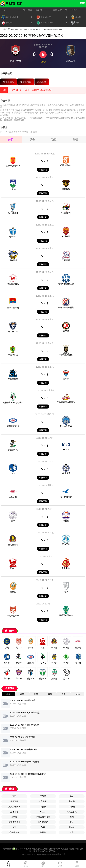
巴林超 (51, 509)
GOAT (43, 812)
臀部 (14, 796)
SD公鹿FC (66, 213)
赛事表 (18, 132)
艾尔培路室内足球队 (66, 402)
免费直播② (26, 82)
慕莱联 (66, 331)
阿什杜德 (66, 568)
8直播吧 (43, 801)
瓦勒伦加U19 (13, 426)
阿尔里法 (66, 544)
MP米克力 (66, 473)
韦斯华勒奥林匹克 (66, 284)
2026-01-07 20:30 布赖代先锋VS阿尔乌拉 (46, 29)
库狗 (72, 817)
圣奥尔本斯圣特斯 (66, 307)
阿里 (13, 521)
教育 (43, 827)
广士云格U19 (66, 426)
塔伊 (66, 592)
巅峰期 (72, 801)
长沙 (14, 827)
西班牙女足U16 (13, 166)
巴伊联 (43, 796)
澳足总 (51, 177)
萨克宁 (13, 568)
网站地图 (61, 854)
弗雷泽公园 (13, 355)
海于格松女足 (66, 497)
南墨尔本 (13, 237)
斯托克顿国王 (14, 807)
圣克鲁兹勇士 (14, 822)
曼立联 (66, 379)
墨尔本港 (66, 260)
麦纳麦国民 (13, 545)
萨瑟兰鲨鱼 (13, 379)
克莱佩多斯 (13, 450)
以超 (3, 10)
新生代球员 (43, 822)
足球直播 (24, 29)
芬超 (30, 132)
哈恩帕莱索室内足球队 (13, 402)
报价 (72, 822)
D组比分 (72, 807)
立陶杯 (51, 438)
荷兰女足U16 (66, 165)
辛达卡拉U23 (13, 616)
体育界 (43, 807)
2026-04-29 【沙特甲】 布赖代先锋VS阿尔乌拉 (32, 90)
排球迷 (25, 132)
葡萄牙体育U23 (66, 615)
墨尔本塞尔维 (13, 308)
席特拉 (66, 521)
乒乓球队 (14, 801)
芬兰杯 (51, 461)
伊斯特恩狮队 (13, 284)
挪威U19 (51, 414)
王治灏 (14, 817)
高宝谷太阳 (13, 331)
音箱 (35, 132)
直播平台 (14, 812)
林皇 (72, 832)
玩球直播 (42, 82)
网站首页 (14, 29)
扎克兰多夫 (72, 812)
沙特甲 (74, 10)
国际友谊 (51, 154)
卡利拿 (13, 189)
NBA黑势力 (10, 132)
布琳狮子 (66, 236)
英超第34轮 (14, 832)
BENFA (66, 450)
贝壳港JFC (13, 213)
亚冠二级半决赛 (43, 817)
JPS (13, 474)
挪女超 (51, 485)
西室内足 (51, 390)
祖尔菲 (13, 592)
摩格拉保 (66, 189)
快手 (2, 132)
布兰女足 (13, 497)
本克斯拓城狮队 (66, 355)
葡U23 (39, 10)
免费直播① (9, 82)
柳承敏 (43, 832)
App (72, 796)
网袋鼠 (72, 827)
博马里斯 (13, 260)
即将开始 (43, 170)
